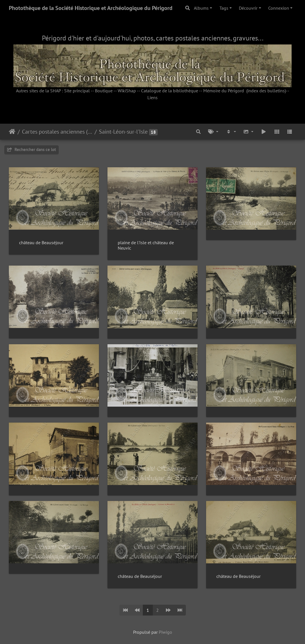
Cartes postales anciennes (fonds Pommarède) (57, 132)
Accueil (12, 132)
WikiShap (127, 91)
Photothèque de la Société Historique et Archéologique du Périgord (91, 8)
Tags (224, 8)
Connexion (279, 8)
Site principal (77, 91)
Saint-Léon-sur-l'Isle (123, 132)
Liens (152, 97)
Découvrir (248, 8)
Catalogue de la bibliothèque (170, 91)
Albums (201, 8)
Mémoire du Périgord (224, 91)
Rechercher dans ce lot (31, 149)
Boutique (104, 91)
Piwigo (165, 632)
